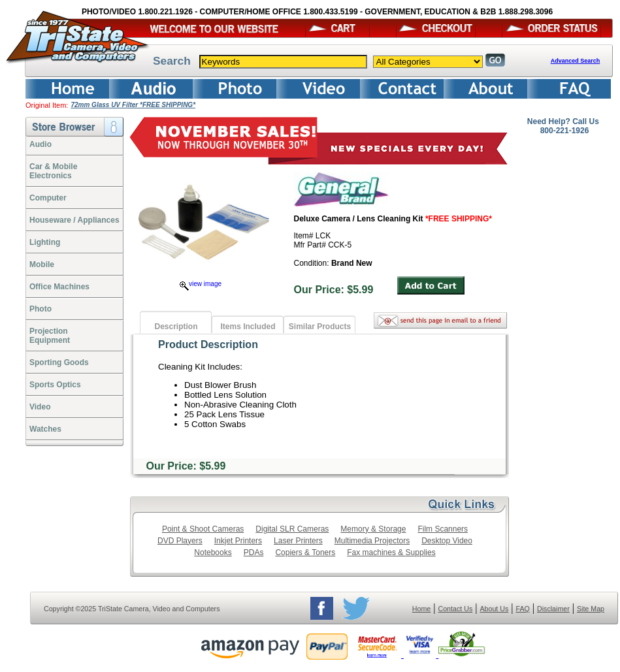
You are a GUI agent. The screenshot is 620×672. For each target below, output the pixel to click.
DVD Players (180, 541)
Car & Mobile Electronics (53, 171)
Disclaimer (553, 609)
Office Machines (59, 287)
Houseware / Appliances (74, 220)
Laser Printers (298, 541)
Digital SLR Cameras (292, 529)
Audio (41, 144)
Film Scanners (443, 529)
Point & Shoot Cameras (203, 529)
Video (40, 407)
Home (421, 609)
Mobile (42, 264)
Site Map (591, 609)
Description (176, 327)
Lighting (45, 242)
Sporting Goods (59, 362)
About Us (494, 609)
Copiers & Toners (305, 552)
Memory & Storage (373, 529)
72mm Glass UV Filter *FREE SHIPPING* (133, 105)
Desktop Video (447, 541)
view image (201, 284)
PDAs (254, 552)
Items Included (248, 327)
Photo (41, 309)
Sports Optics (55, 385)
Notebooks (213, 552)
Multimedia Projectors (372, 541)
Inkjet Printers (238, 541)
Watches (45, 429)
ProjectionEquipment (50, 336)
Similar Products (320, 327)
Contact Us (456, 609)
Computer (48, 198)
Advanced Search (576, 61)
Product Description (208, 344)
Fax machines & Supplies (391, 552)
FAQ (522, 609)
